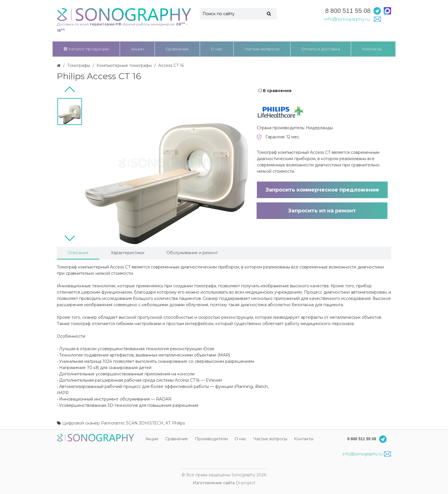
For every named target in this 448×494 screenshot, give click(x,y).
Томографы (79, 65)
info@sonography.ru (367, 454)
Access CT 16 (171, 65)
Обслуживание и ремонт (192, 253)
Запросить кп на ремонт (322, 211)
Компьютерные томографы (124, 65)
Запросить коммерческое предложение (322, 190)
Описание (78, 253)
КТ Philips (175, 423)
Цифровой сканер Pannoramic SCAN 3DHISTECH (113, 423)
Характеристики (128, 253)
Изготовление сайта (214, 483)
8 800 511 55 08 (348, 11)
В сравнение (275, 91)
